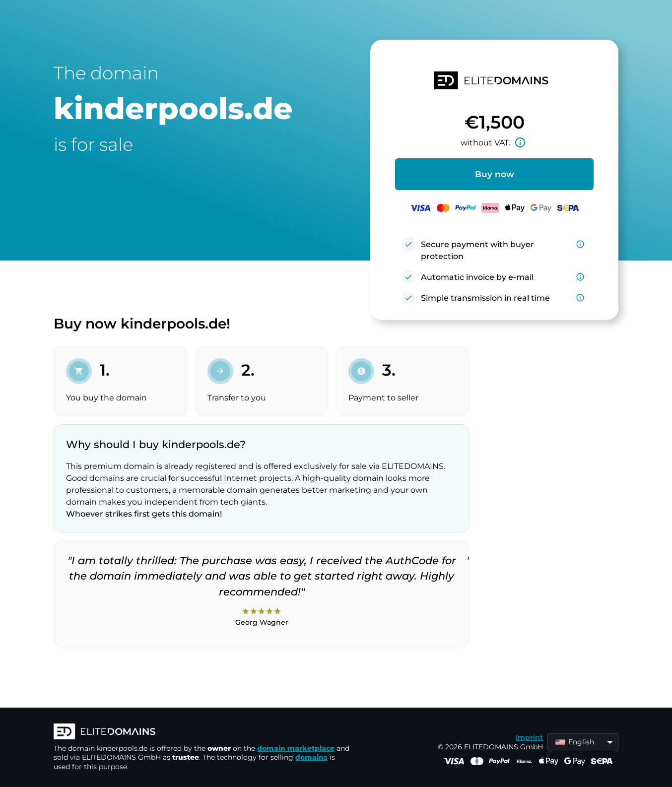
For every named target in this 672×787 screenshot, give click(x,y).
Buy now (495, 174)
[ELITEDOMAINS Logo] (202, 732)
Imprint (529, 737)
